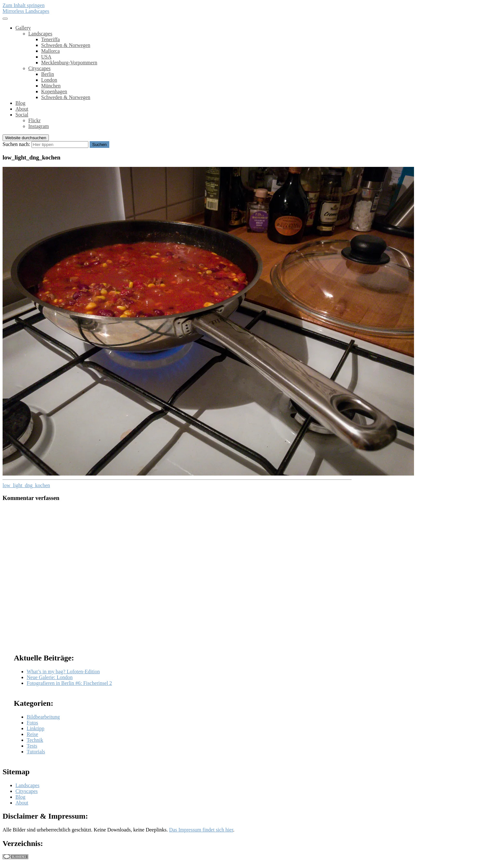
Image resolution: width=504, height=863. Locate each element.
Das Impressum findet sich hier (201, 830)
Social (22, 115)
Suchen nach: (16, 144)
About (22, 109)
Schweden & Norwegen (66, 45)
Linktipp (36, 728)
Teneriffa (50, 39)
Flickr (34, 120)
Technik (35, 740)
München (51, 86)
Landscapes (40, 34)
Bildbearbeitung (43, 717)
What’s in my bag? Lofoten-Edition (63, 672)
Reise (32, 734)
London (49, 80)
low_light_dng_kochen (26, 485)
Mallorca (50, 51)
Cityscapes (39, 68)
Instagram (39, 126)
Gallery (23, 28)
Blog (20, 103)
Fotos (32, 723)
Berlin (48, 74)
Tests (32, 746)
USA (46, 57)
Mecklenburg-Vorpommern (69, 63)
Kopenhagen (54, 91)
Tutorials (36, 752)
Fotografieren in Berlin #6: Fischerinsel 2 (69, 683)
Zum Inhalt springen (24, 5)
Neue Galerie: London (50, 677)
